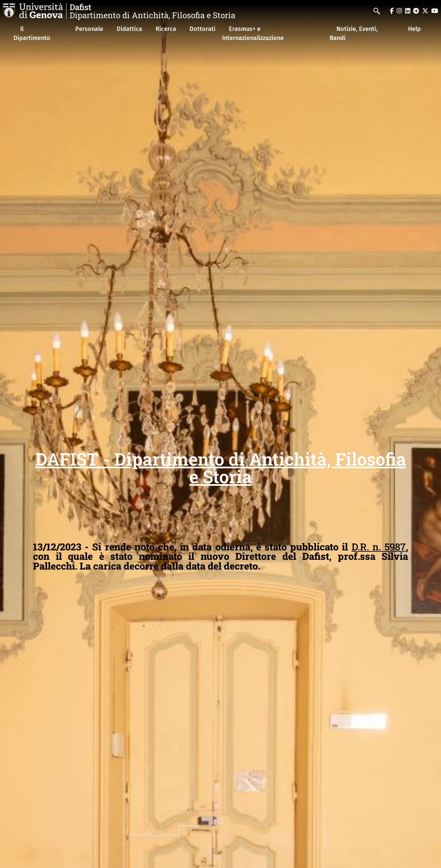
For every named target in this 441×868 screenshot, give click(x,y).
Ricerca (166, 29)
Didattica (129, 29)
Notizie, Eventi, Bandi (354, 33)
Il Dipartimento (32, 33)
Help (414, 29)
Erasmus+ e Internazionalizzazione (253, 33)
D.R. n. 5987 (379, 547)
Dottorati (203, 29)
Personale (89, 29)
